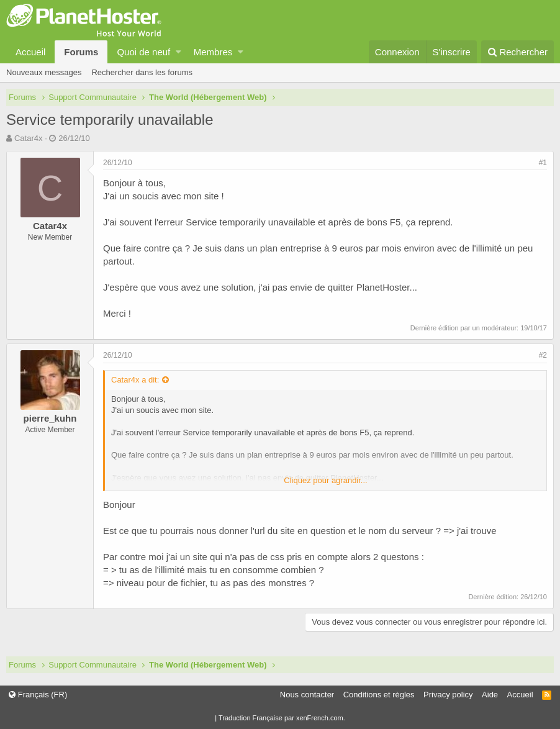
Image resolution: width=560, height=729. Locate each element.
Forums (81, 52)
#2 (543, 355)
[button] (178, 52)
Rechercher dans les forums (142, 72)
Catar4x (29, 138)
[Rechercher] (517, 52)
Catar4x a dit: (135, 380)
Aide (490, 695)
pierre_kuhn (50, 418)
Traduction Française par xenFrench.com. (282, 718)
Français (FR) (38, 695)
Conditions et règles (379, 695)
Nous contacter (307, 695)
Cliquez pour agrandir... (325, 480)
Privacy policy (448, 695)
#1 (543, 163)
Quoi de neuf (143, 52)
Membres (213, 52)
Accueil (30, 52)
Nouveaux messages (44, 72)
